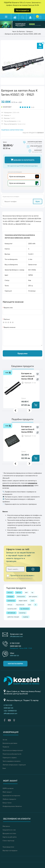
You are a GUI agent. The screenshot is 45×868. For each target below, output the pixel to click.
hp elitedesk (25, 609)
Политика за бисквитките (12, 754)
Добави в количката (22, 160)
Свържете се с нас (9, 830)
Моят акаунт (7, 792)
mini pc (10, 605)
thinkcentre (21, 597)
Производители (8, 847)
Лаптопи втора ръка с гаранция (14, 765)
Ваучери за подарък (10, 850)
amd (30, 605)
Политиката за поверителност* (19, 578)
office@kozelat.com (16, 636)
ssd (32, 601)
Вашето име (8, 308)
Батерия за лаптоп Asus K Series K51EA (28, 429)
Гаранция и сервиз (10, 757)
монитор (22, 613)
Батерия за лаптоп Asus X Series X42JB (28, 376)
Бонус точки (7, 803)
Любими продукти (9, 799)
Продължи (22, 353)
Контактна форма (15, 664)
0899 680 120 (15, 646)
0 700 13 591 (15, 643)
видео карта (23, 601)
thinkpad (10, 597)
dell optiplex (33, 597)
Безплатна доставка (10, 743)
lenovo (10, 592)
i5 (36, 605)
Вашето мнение (10, 327)
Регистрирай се (22, 10)
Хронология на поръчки (11, 795)
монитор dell (12, 609)
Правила (6, 747)
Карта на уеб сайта (10, 837)
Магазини (6, 826)
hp (32, 592)
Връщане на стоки (9, 833)
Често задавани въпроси (12, 761)
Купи (38, 201)
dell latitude (11, 613)
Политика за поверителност (13, 750)
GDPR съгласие (8, 788)
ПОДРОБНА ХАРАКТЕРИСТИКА (12, 130)
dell (26, 592)
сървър (26, 617)
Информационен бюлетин (12, 806)
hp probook (20, 605)
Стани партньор (8, 841)
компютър (11, 601)
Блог (4, 768)
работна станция (13, 617)
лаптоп (19, 592)
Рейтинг (7, 319)
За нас (5, 740)
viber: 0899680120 (10, 711)
